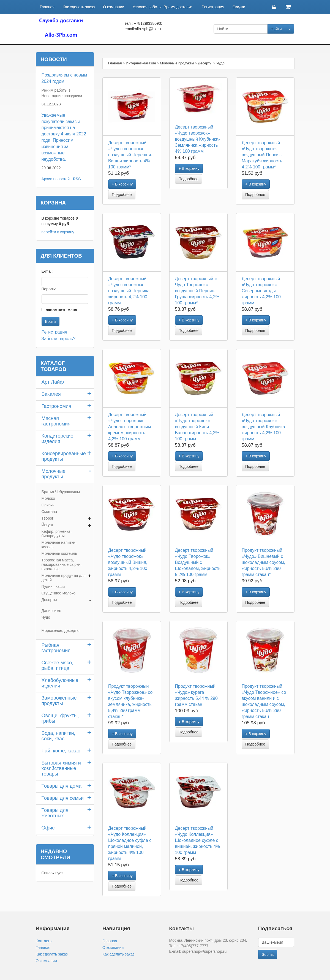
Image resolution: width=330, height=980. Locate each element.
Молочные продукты (54, 474)
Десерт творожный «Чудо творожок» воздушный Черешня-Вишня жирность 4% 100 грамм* (130, 155)
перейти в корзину (58, 232)
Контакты (44, 941)
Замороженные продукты (59, 701)
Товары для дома (62, 786)
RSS (77, 179)
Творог (48, 518)
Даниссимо (51, 611)
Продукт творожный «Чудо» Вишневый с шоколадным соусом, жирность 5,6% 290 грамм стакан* (263, 562)
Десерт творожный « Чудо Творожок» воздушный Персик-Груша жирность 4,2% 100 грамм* (197, 291)
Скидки (239, 7)
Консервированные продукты (64, 456)
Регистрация (213, 7)
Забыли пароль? (59, 339)
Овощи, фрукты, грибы (60, 718)
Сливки (48, 505)
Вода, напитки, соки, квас (58, 736)
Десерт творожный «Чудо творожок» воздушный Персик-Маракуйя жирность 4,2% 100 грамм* (262, 155)
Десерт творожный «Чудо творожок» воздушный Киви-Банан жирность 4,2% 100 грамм (197, 427)
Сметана (49, 512)
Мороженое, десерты (61, 630)
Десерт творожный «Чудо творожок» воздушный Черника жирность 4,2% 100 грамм (129, 291)
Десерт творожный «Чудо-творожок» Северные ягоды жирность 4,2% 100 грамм (261, 291)
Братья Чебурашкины (61, 492)
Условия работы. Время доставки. (163, 7)
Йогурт (48, 525)
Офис (48, 828)
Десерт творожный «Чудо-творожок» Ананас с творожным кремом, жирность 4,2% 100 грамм (129, 427)
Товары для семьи (63, 798)
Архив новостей (56, 179)
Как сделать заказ (79, 7)
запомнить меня (62, 310)
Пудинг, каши (53, 586)
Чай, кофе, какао (61, 751)
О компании (114, 7)
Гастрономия (56, 406)
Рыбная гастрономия (56, 648)
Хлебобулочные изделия (60, 683)
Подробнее (122, 195)
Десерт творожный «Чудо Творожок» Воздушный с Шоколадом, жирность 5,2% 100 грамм (198, 562)
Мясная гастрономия (56, 421)
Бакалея (51, 394)
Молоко (48, 498)
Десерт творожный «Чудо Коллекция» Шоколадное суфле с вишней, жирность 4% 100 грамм (197, 840)
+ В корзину (122, 184)
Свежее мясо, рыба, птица (58, 665)
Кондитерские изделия (58, 439)
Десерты (49, 600)
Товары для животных (55, 813)
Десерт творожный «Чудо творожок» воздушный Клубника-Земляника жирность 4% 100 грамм (197, 139)
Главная (47, 7)
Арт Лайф (53, 382)
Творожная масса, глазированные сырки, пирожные (62, 564)
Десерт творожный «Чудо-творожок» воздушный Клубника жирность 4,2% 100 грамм (263, 427)
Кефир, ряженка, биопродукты (57, 534)
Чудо (46, 617)
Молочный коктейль (59, 553)
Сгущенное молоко (59, 593)
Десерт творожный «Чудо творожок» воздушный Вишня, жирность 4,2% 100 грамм (128, 562)
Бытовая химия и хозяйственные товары (61, 768)
